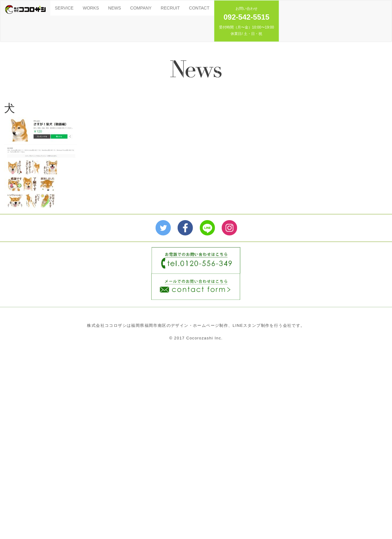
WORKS (91, 8)
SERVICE (64, 8)
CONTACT (199, 8)
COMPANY (141, 8)
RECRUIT (170, 8)
